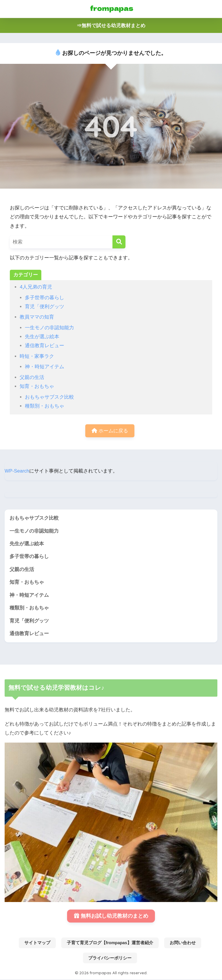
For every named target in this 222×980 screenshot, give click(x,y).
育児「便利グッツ (45, 307)
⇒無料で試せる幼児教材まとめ (111, 26)
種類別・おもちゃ (45, 406)
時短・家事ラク (37, 356)
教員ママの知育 (37, 317)
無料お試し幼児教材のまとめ (111, 917)
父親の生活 (32, 377)
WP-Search (17, 471)
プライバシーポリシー (110, 959)
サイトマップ (37, 944)
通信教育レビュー (45, 346)
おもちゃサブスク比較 (49, 397)
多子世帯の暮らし (45, 298)
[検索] (119, 242)
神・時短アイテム (45, 367)
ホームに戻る (110, 431)
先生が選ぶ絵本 (42, 337)
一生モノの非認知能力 (49, 328)
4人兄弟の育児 (36, 287)
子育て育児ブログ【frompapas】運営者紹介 (110, 944)
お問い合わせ (183, 944)
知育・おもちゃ (37, 386)
